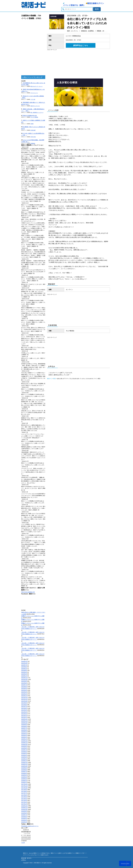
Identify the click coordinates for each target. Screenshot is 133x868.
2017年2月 (24, 802)
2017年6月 (24, 795)
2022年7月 (24, 685)
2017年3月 (24, 800)
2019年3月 (24, 757)
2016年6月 (24, 817)
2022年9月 (24, 681)
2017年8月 (24, 791)
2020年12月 (24, 719)
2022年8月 (24, 683)
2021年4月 (24, 712)
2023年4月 (24, 672)
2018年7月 (24, 771)
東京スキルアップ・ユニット (36, 86)
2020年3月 (24, 735)
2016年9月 (24, 811)
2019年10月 (24, 744)
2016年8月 (24, 813)
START (32, 124)
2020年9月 (24, 725)
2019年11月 (24, 743)
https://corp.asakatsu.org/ (28, 592)
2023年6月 (24, 670)
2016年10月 (24, 809)
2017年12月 (24, 784)
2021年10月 (24, 701)
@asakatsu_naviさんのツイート (30, 826)
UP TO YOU (33, 137)
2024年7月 (24, 665)
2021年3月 (24, 714)
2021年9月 (24, 703)
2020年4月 (24, 734)
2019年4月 (24, 755)
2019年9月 (24, 746)
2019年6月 (24, 752)
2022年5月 (24, 688)
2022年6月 (24, 687)
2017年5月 (24, 797)
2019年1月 (24, 761)
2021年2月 (24, 716)
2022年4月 (24, 690)
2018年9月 (24, 768)
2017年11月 (24, 786)
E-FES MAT (33, 130)
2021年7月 (24, 706)
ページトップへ (125, 863)
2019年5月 (24, 753)
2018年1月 (24, 782)
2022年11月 (24, 678)
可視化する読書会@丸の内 (29, 116)
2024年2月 (24, 669)
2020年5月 (24, 732)
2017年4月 (24, 799)
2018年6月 (24, 773)
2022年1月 (24, 696)
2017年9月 (24, 790)
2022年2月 (24, 694)
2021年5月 (24, 710)
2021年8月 (24, 705)
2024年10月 (24, 663)
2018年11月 (24, 764)
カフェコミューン (34, 93)
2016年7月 (24, 815)
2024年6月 (24, 667)
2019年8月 (24, 748)
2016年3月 (24, 822)
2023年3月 (24, 674)
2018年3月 (24, 779)
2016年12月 (24, 806)
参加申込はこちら (81, 45)
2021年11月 (24, 699)
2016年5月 (24, 818)
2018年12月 (24, 762)
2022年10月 (24, 679)
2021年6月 (24, 708)
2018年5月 (24, 775)
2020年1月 (24, 739)
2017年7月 (24, 793)
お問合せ (24, 860)
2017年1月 (24, 804)
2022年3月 (24, 692)
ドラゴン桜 (33, 99)
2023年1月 (24, 676)
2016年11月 (24, 808)
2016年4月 (24, 820)
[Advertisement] (33, 48)
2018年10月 (24, 766)
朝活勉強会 (33, 143)
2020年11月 (24, 721)
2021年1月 (24, 717)
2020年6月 (24, 730)
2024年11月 (24, 661)
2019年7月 (24, 750)
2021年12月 (24, 697)
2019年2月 (24, 759)
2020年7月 (24, 728)
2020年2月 (24, 737)
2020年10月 (24, 723)
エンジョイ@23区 (34, 117)
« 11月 (23, 843)
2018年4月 (24, 777)
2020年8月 (24, 726)
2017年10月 (24, 788)
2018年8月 (24, 770)
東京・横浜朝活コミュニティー (37, 112)
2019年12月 (24, 741)
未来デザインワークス (35, 106)
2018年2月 (24, 781)
